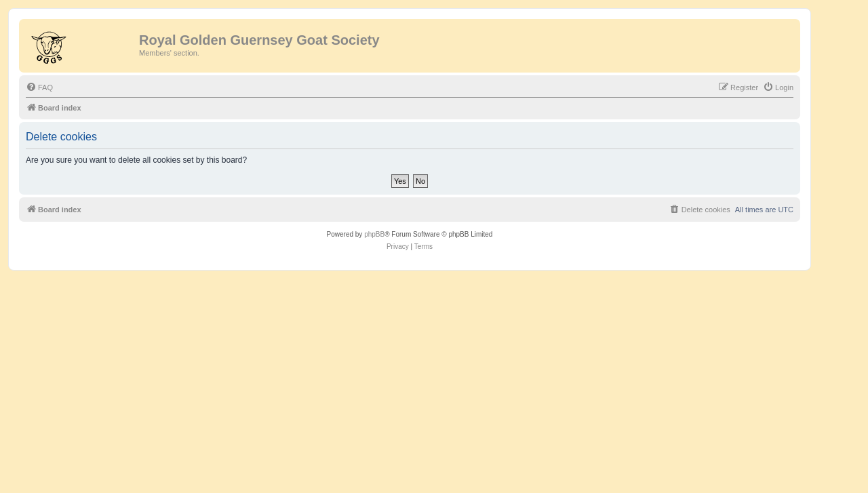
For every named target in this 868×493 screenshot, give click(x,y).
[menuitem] (39, 87)
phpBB (374, 234)
